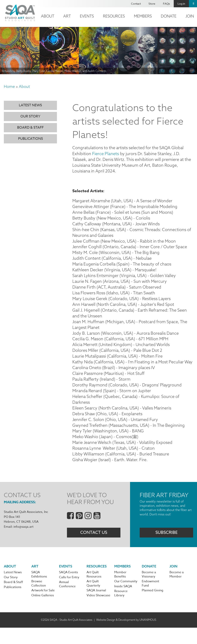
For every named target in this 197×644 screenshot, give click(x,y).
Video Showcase (98, 612)
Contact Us (94, 548)
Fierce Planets (106, 154)
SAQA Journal (96, 607)
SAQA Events (68, 588)
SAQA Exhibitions (39, 590)
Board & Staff (30, 128)
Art (67, 16)
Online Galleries (43, 612)
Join (173, 582)
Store (152, 4)
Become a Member (177, 590)
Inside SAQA (123, 602)
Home (9, 86)
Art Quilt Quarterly (93, 599)
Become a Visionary (149, 590)
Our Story (30, 116)
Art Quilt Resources (94, 590)
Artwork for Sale (43, 607)
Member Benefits (120, 590)
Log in (181, 4)
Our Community (126, 597)
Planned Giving (153, 607)
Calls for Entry (69, 593)
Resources (114, 16)
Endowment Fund (150, 599)
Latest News (30, 105)
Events (87, 16)
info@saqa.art (23, 542)
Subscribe (167, 548)
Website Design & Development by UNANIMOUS (126, 636)
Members (143, 16)
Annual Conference (67, 600)
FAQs (166, 4)
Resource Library (121, 610)
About (48, 16)
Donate (169, 16)
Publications (30, 139)
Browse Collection (39, 599)
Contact (136, 4)
